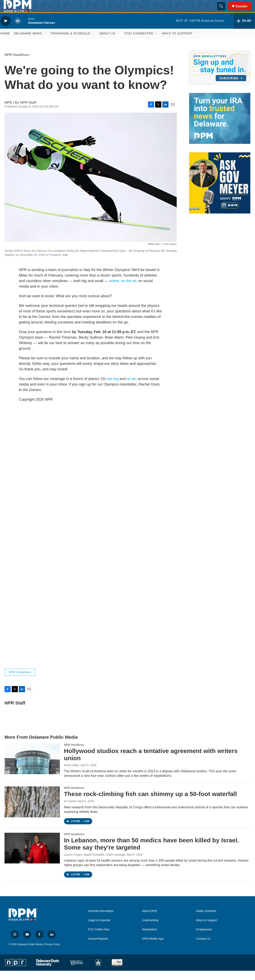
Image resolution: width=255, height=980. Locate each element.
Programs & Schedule (71, 43)
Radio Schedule (206, 920)
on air (131, 388)
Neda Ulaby (71, 774)
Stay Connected (139, 43)
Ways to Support (177, 43)
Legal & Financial (99, 930)
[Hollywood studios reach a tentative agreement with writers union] (32, 768)
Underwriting (150, 930)
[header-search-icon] (223, 11)
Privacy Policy (52, 954)
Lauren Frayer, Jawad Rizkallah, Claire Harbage (94, 864)
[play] (6, 30)
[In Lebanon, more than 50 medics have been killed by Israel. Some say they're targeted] (32, 857)
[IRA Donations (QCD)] (220, 128)
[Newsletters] (220, 77)
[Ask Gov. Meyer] (220, 192)
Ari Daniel (70, 810)
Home (5, 43)
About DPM (149, 920)
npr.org (113, 388)
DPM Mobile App (153, 948)
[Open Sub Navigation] (45, 43)
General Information (101, 920)
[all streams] (244, 30)
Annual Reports (98, 948)
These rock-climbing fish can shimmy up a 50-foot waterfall (150, 803)
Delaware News (28, 43)
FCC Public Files (99, 939)
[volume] (18, 30)
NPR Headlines (17, 64)
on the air (129, 290)
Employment (204, 939)
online (114, 290)
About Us (107, 43)
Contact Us (203, 948)
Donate (244, 11)
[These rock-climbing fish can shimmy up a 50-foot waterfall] (32, 811)
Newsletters (150, 939)
